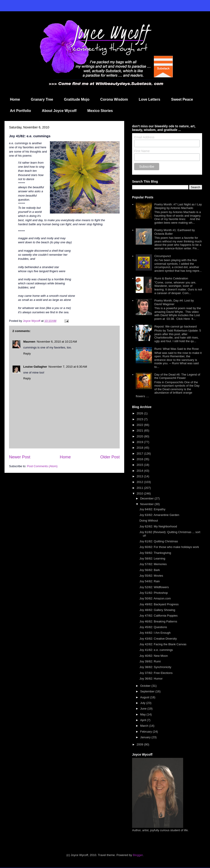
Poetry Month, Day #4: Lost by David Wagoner (174, 302)
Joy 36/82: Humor (151, 679)
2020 (140, 436)
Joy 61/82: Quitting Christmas (159, 541)
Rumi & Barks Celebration (171, 278)
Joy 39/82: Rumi (150, 661)
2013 (140, 476)
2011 (140, 488)
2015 (140, 465)
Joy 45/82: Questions (153, 627)
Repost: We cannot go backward (175, 326)
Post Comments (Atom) (42, 466)
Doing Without (149, 521)
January (146, 737)
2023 (140, 419)
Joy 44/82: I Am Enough (155, 633)
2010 (140, 493)
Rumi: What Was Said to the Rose (176, 349)
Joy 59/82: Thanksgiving (155, 553)
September (148, 691)
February (147, 732)
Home (15, 99)
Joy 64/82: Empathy (152, 509)
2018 (140, 448)
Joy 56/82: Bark (149, 570)
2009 (140, 744)
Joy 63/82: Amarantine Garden (159, 515)
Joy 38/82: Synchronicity (155, 667)
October (146, 686)
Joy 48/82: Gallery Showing (157, 610)
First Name (142, 151)
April (144, 720)
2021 (140, 431)
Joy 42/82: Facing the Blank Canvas (163, 644)
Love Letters (150, 99)
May (143, 714)
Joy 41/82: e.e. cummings (156, 650)
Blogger (138, 855)
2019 (140, 442)
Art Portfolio (20, 111)
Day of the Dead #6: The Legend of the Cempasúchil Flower (177, 376)
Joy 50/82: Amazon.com (155, 598)
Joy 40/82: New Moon (154, 656)
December (147, 498)
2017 (140, 454)
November (147, 504)
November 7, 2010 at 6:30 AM (68, 367)
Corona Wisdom (114, 99)
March (145, 726)
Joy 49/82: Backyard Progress (159, 604)
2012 (140, 482)
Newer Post (20, 457)
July (143, 703)
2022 (140, 425)
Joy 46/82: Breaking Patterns (158, 621)
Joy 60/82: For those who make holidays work (169, 547)
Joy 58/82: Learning (152, 558)
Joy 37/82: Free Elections (156, 673)
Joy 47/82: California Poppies (158, 616)
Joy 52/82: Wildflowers (154, 587)
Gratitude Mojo (77, 99)
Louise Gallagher (35, 367)
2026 (140, 413)
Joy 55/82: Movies (151, 576)
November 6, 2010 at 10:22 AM (57, 342)
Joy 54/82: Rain (149, 581)
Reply (27, 354)
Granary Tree (42, 99)
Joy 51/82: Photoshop (154, 593)
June (144, 709)
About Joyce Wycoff (59, 111)
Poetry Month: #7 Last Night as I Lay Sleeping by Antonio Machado (178, 206)
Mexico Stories (100, 111)
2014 (140, 471)
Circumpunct (162, 256)
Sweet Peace (182, 99)
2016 (140, 459)
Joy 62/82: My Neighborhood (158, 526)
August (145, 697)
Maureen (29, 342)
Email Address (144, 137)
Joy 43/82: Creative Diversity (158, 639)
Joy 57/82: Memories (153, 564)
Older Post (110, 457)
